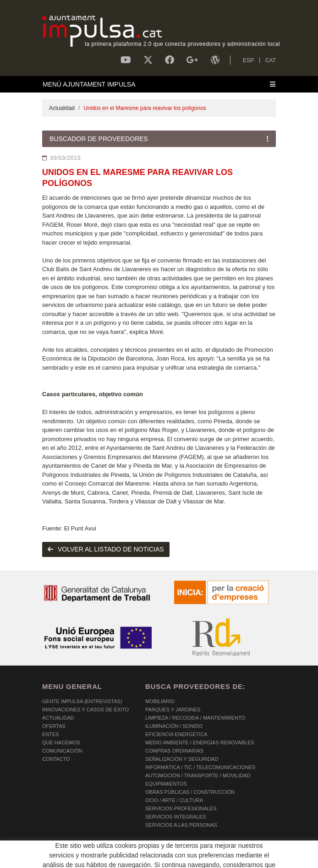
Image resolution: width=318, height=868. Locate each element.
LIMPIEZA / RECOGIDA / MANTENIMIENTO (195, 718)
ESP (248, 60)
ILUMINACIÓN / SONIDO (174, 726)
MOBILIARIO (160, 701)
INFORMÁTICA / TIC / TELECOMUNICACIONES (200, 767)
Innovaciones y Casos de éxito (85, 710)
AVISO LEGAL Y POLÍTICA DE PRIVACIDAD (160, 850)
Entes (51, 734)
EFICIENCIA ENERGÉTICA (176, 734)
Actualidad (62, 108)
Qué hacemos (61, 742)
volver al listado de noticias (106, 549)
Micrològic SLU (222, 859)
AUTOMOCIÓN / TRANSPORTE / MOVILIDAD (198, 775)
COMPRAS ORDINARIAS (174, 751)
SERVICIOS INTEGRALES (175, 817)
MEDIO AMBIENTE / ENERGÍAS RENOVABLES (200, 742)
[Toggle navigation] (159, 84)
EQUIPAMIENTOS (166, 784)
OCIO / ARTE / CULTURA (174, 800)
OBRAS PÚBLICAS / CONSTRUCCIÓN (190, 792)
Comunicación (62, 751)
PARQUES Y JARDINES (173, 710)
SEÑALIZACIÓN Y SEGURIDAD (182, 759)
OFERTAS (54, 726)
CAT (271, 60)
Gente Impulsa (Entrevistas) (82, 701)
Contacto (56, 759)
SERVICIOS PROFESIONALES (181, 808)
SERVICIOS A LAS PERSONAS (181, 825)
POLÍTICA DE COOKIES (70, 850)
